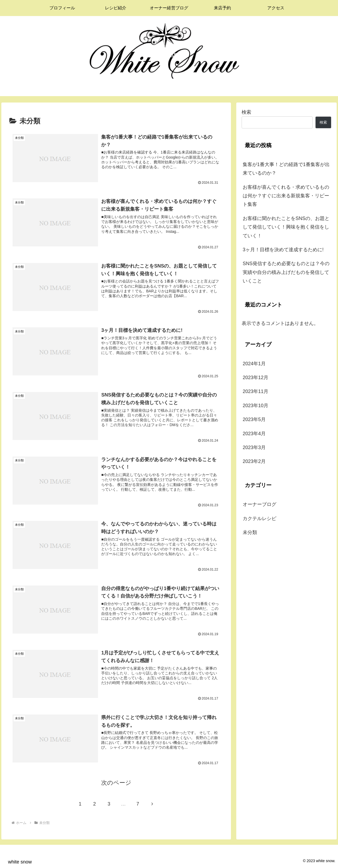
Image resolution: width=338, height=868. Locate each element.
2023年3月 (254, 447)
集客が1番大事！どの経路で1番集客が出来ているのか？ (286, 169)
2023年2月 (254, 461)
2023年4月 (254, 434)
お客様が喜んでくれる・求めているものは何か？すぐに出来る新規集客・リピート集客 (286, 196)
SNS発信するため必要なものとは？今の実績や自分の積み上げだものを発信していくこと (286, 272)
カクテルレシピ (260, 519)
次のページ (116, 782)
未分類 (250, 532)
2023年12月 (256, 378)
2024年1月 (254, 364)
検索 (246, 112)
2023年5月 (254, 419)
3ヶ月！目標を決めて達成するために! (283, 250)
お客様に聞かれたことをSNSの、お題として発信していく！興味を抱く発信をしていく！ (286, 227)
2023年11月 (256, 391)
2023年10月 (256, 406)
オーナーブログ (260, 504)
